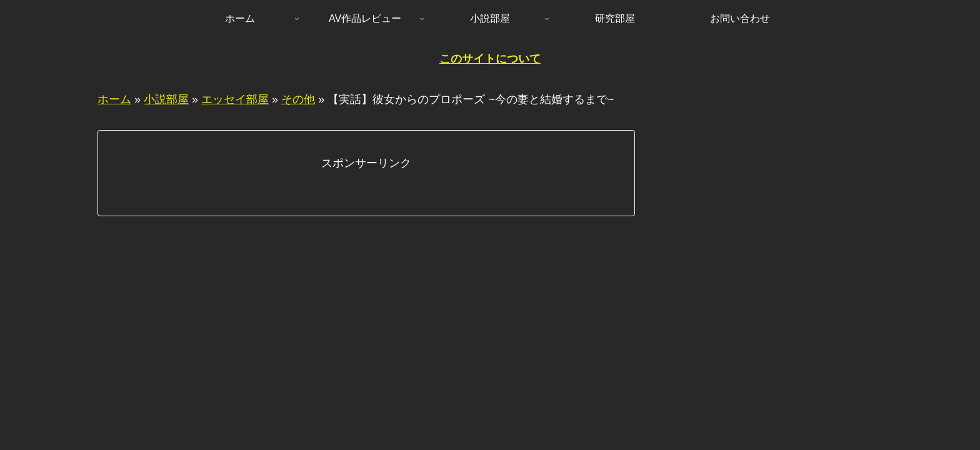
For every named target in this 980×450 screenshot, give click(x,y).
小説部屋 (166, 99)
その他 (298, 99)
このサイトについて (490, 59)
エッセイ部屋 (235, 99)
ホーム (114, 99)
